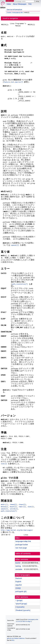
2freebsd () (23, 610)
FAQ (30, 4)
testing (18, 566)
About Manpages (20, 4)
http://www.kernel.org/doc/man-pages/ (17, 530)
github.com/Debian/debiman (16, 638)
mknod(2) (4, 507)
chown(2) (22, 504)
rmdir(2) (22, 507)
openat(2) (15, 245)
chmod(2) (13, 504)
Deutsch (19, 578)
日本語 (18, 588)
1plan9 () (21, 604)
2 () (20, 607)
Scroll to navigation (10, 18)
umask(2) (4, 509)
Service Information (14, 10)
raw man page (21, 548)
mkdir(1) (4, 504)
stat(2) (4, 464)
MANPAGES (10, 1)
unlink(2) (14, 509)
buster (9, 12)
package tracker (22, 545)
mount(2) (13, 507)
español (19, 585)
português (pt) (21, 591)
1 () (19, 600)
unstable (19, 569)
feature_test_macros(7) (13, 82)
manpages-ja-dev (18, 12)
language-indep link (23, 541)
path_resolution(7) (20, 284)
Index (9, 4)
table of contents (23, 554)
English (18, 582)
